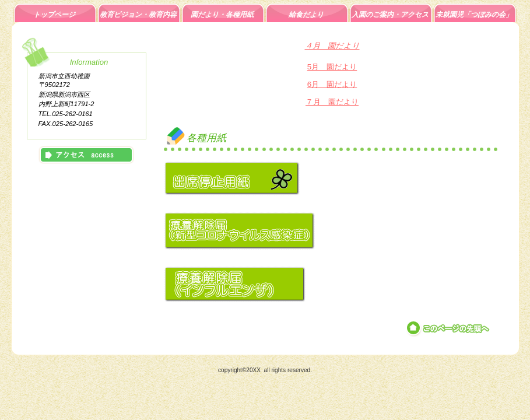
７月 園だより (332, 102)
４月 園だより (332, 46)
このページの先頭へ (449, 328)
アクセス (86, 155)
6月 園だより (332, 84)
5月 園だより (332, 67)
